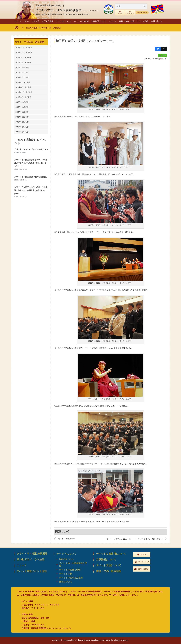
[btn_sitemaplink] (130, 13)
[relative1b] (142, 13)
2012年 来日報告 (22, 77)
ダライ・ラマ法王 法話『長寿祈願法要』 (31, 177)
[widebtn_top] (150, 555)
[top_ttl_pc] (58, 9)
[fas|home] (17, 28)
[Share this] (158, 49)
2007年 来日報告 (22, 112)
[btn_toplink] (120, 13)
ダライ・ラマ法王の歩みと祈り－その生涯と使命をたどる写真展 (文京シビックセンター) (31, 163)
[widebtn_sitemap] (150, 562)
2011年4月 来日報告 (23, 87)
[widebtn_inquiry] (150, 569)
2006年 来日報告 (22, 117)
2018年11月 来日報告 (24, 48)
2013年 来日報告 (22, 72)
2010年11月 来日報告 (24, 92)
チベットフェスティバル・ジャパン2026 (31, 149)
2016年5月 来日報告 (23, 58)
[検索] (131, 6)
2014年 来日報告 (22, 67)
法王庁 (162, 59)
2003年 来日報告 (22, 127)
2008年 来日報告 (22, 107)
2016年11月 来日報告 (24, 53)
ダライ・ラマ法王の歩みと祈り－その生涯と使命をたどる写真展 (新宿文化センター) (31, 190)
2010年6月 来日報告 (23, 97)
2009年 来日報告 (22, 102)
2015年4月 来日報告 (23, 63)
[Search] (145, 6)
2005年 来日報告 (22, 122)
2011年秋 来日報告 (23, 82)
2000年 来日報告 (22, 132)
